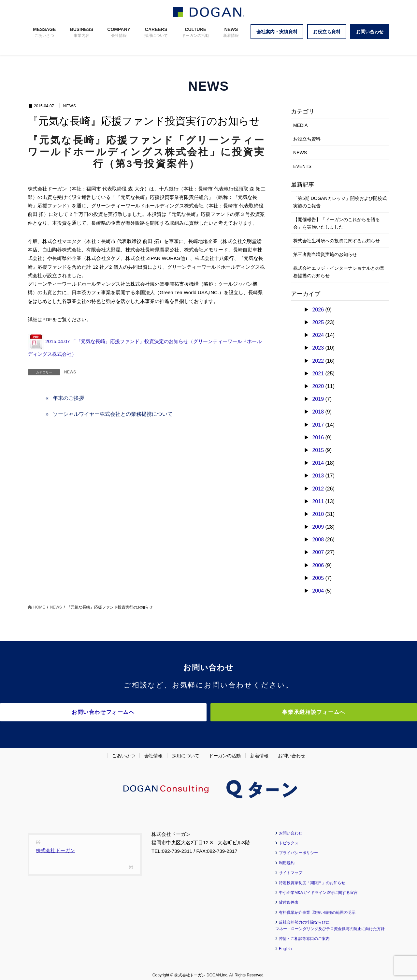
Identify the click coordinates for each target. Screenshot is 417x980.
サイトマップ (291, 869)
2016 (318, 437)
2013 (318, 476)
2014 (318, 463)
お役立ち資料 (307, 139)
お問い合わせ (292, 752)
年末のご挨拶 (68, 398)
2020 (318, 386)
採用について (186, 752)
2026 (318, 310)
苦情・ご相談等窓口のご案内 (304, 935)
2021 (318, 374)
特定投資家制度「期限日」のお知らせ (312, 879)
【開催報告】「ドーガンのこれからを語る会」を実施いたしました (337, 223)
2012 (318, 489)
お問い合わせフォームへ (151, 712)
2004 (318, 591)
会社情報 (153, 752)
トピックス (289, 839)
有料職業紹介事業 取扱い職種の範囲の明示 (317, 909)
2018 (318, 412)
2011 (318, 501)
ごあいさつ (123, 752)
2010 (318, 514)
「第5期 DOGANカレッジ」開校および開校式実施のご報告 (340, 202)
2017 (318, 425)
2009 (318, 527)
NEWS (70, 106)
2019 (318, 399)
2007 (318, 552)
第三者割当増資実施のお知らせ (325, 254)
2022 (318, 361)
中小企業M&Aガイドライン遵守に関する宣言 (318, 889)
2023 (318, 348)
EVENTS (302, 166)
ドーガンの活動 (225, 752)
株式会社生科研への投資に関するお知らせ (337, 241)
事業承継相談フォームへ (266, 712)
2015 (318, 450)
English (285, 945)
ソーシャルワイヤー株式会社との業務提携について (113, 414)
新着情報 (259, 752)
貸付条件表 (289, 899)
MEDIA (300, 125)
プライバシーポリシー (298, 849)
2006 (318, 565)
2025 (318, 322)
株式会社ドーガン (55, 846)
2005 (318, 578)
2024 (318, 335)
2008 (318, 540)
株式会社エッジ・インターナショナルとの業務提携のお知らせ (339, 272)
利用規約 (287, 859)
